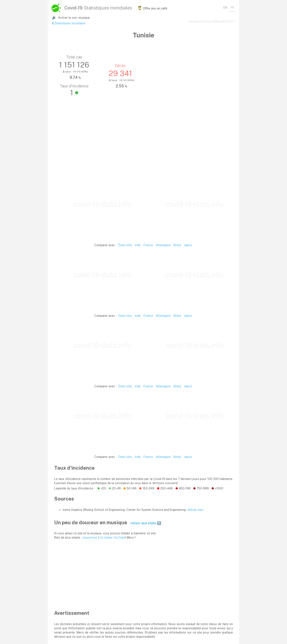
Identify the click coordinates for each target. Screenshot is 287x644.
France (148, 245)
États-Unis (125, 245)
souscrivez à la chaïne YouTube (104, 538)
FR (232, 8)
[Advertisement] (143, 149)
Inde (138, 245)
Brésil (177, 245)
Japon (188, 245)
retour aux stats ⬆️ (146, 523)
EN (225, 8)
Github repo (196, 510)
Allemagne (163, 245)
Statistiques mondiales (69, 23)
